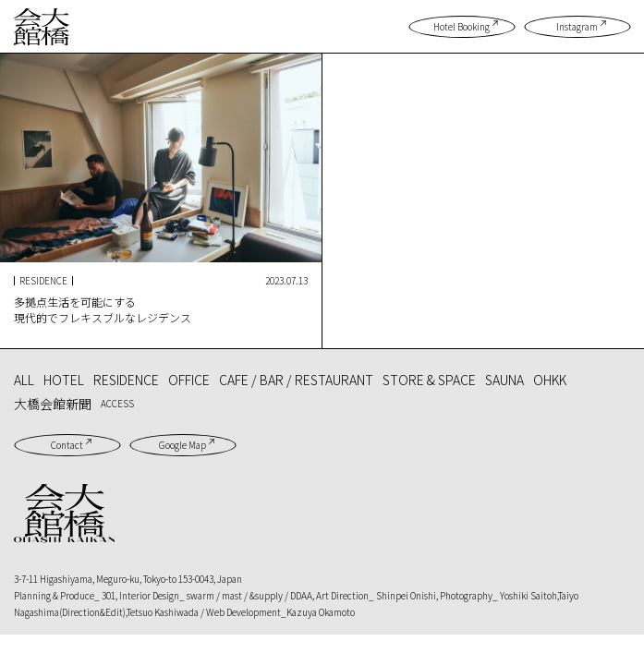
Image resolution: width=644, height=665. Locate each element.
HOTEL (64, 380)
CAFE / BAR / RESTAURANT (296, 380)
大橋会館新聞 (53, 404)
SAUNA (504, 380)
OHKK (550, 380)
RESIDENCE (126, 380)
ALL (24, 380)
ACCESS (117, 403)
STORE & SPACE (429, 380)
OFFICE (189, 380)
